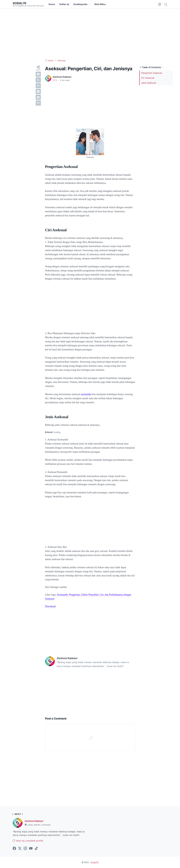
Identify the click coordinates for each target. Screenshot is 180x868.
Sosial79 (19, 3)
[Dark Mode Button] (160, 4)
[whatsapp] (38, 86)
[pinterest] (38, 97)
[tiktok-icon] (36, 849)
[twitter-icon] (20, 849)
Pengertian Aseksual (151, 73)
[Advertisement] (90, 34)
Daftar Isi (64, 4)
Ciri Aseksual (148, 78)
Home (52, 4)
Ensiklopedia (80, 4)
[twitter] (38, 80)
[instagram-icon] (25, 849)
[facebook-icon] (14, 849)
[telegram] (38, 91)
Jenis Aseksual (149, 83)
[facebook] (38, 74)
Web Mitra (100, 4)
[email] (38, 103)
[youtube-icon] (31, 849)
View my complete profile (28, 841)
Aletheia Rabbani (34, 821)
